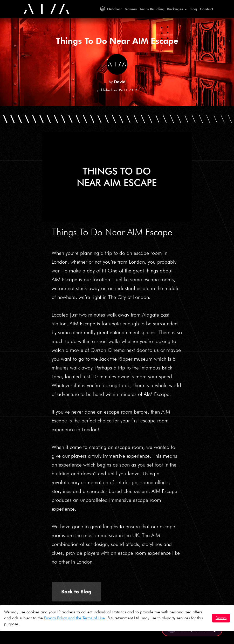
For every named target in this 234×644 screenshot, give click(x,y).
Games (131, 9)
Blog (193, 9)
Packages (177, 9)
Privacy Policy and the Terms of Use (74, 618)
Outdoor (114, 9)
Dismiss (221, 618)
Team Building (152, 9)
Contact (206, 9)
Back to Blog (76, 592)
